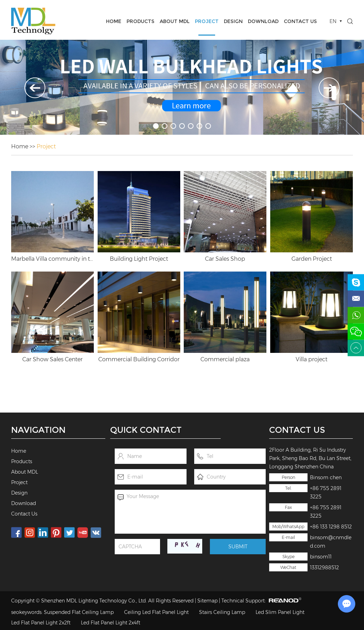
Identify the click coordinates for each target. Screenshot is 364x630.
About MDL (175, 21)
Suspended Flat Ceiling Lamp (79, 612)
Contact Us (300, 21)
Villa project (312, 359)
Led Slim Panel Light (280, 612)
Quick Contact (146, 430)
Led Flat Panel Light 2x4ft (111, 623)
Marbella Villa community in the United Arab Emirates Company (52, 259)
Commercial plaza (225, 359)
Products (141, 21)
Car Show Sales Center (52, 359)
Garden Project (312, 259)
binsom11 (321, 557)
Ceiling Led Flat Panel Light (156, 612)
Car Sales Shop (225, 259)
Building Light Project (139, 259)
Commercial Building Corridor (139, 359)
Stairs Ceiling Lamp (222, 612)
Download (263, 21)
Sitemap (207, 601)
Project (207, 21)
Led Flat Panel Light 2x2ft (41, 623)
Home (114, 21)
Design (233, 21)
